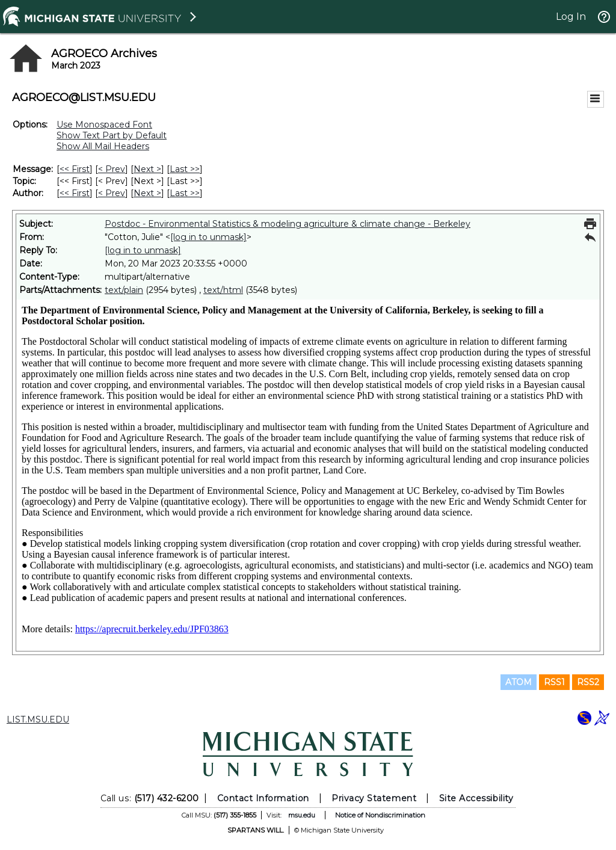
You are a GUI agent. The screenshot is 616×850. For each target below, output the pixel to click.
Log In (571, 17)
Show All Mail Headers (103, 146)
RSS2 (588, 682)
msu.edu (302, 815)
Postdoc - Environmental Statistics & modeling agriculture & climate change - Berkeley (288, 224)
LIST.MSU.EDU (38, 719)
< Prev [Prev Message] (112, 169)
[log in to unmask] (208, 237)
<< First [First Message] (75, 169)
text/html (223, 290)
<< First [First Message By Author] (75, 193)
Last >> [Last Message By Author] (185, 193)
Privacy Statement (374, 798)
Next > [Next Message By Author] (147, 193)
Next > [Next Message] (147, 169)
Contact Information (263, 798)
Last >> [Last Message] (185, 169)
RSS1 (554, 682)
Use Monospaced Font (104, 125)
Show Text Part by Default (112, 135)
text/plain (124, 290)
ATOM (519, 682)
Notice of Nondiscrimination (380, 815)
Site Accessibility (476, 798)
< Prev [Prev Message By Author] (112, 193)
